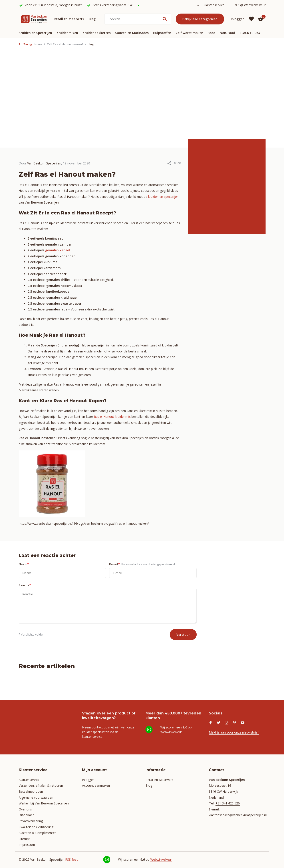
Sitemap (25, 839)
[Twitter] (219, 723)
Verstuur (183, 635)
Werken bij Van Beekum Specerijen (44, 803)
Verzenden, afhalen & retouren (41, 785)
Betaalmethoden (31, 791)
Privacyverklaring (31, 821)
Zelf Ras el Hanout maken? (67, 44)
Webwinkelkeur (255, 5)
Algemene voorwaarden (36, 797)
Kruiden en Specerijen (35, 33)
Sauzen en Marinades (132, 33)
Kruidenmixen (67, 33)
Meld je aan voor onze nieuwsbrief (234, 732)
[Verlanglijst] (251, 19)
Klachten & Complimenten (38, 833)
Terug (25, 44)
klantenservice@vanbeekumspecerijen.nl (238, 815)
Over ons (25, 809)
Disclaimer (26, 815)
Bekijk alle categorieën (200, 19)
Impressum (27, 845)
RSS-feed (72, 859)
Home (40, 44)
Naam (24, 564)
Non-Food (227, 33)
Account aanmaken (96, 785)
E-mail (142, 564)
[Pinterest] (235, 723)
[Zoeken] (138, 19)
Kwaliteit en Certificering (36, 827)
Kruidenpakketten (97, 33)
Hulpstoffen (162, 33)
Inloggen (88, 780)
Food (211, 33)
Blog (92, 19)
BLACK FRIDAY (250, 33)
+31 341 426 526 (228, 803)
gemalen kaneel (57, 250)
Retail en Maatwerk (69, 19)
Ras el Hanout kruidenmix (112, 417)
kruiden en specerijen (163, 197)
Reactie (25, 585)
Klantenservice (214, 5)
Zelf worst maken (189, 33)
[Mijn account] (238, 19)
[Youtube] (243, 723)
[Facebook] (211, 723)
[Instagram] (227, 723)
